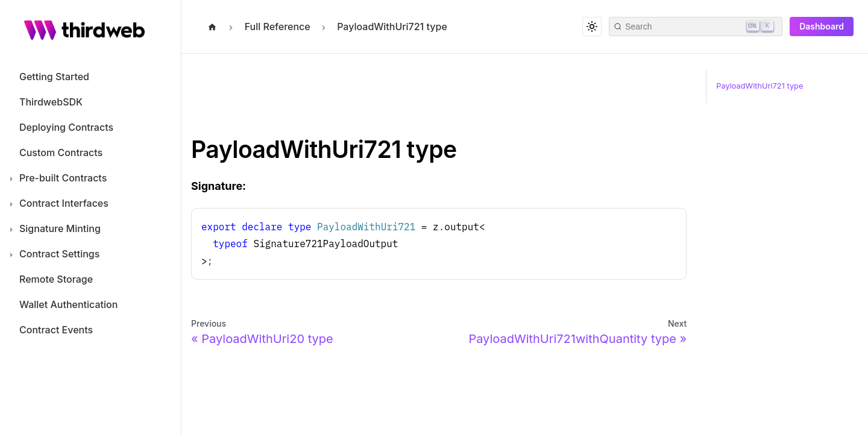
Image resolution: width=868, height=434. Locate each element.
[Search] (696, 27)
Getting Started (54, 77)
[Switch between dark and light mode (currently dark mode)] (592, 27)
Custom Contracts (61, 153)
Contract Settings (59, 254)
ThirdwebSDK (51, 102)
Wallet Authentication (68, 304)
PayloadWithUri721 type (759, 86)
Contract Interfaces (64, 203)
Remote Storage (56, 279)
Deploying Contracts (66, 127)
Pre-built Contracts (63, 178)
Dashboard (822, 26)
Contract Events (56, 330)
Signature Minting (60, 228)
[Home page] (212, 26)
